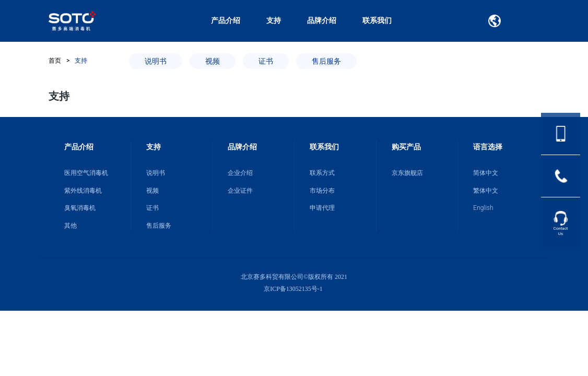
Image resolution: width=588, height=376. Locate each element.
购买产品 (406, 147)
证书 (266, 61)
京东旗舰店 (407, 173)
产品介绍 (226, 20)
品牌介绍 (322, 20)
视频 (213, 61)
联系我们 (377, 20)
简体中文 (486, 173)
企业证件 (240, 191)
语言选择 (488, 147)
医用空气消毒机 (86, 173)
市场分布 (322, 191)
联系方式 (322, 173)
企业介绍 (240, 173)
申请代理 (322, 208)
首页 (55, 61)
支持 (274, 20)
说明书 (156, 61)
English (483, 208)
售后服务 (326, 61)
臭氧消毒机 (80, 208)
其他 (70, 226)
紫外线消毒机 (83, 191)
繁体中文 (486, 191)
